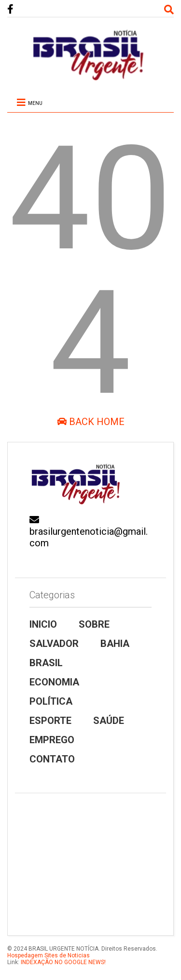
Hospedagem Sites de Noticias (49, 955)
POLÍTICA (51, 701)
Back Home (91, 422)
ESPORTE (50, 721)
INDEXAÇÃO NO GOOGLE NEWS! (63, 962)
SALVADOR (54, 644)
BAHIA (115, 644)
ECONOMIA (54, 682)
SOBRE (94, 624)
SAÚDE (109, 721)
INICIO (43, 624)
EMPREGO (52, 740)
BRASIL (46, 663)
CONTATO (52, 759)
